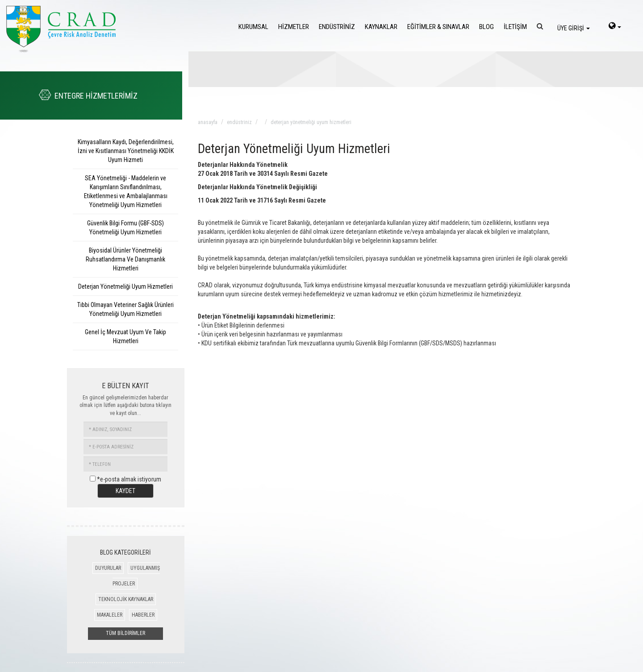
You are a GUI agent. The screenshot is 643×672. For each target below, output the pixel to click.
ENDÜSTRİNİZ (337, 27)
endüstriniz (239, 122)
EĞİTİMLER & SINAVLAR (438, 27)
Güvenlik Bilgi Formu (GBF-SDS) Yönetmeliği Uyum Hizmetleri (125, 228)
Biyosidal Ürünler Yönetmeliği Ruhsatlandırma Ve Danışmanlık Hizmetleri (125, 259)
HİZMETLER (294, 27)
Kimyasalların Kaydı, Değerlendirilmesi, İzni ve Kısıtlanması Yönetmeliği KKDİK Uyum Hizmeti (126, 151)
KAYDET (125, 491)
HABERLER (143, 615)
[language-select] (615, 27)
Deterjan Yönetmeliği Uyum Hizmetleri (125, 286)
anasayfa (208, 122)
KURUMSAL (253, 27)
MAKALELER (110, 615)
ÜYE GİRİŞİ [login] (574, 28)
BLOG (486, 27)
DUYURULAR (108, 568)
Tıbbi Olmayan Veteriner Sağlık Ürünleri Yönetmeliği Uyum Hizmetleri (125, 309)
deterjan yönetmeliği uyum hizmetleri (311, 122)
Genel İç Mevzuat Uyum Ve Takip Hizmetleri (125, 336)
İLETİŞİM (515, 27)
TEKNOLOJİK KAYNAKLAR (126, 599)
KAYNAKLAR (381, 27)
